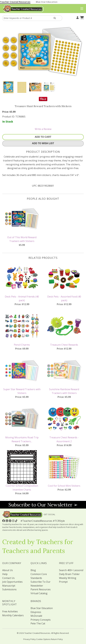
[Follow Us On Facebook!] (4, 521)
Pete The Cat (38, 623)
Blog (33, 570)
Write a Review (43, 129)
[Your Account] (77, 17)
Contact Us (8, 578)
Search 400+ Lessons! (71, 570)
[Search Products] (55, 18)
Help (5, 574)
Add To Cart (43, 137)
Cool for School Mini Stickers (64, 486)
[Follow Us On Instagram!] (14, 521)
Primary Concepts (41, 620)
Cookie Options (43, 639)
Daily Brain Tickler (69, 574)
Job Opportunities (12, 582)
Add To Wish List (43, 143)
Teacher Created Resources (15, 2)
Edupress (36, 612)
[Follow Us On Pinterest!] (10, 521)
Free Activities (10, 611)
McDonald (36, 616)
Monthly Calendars (13, 615)
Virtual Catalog (39, 593)
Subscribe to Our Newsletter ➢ (43, 505)
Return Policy (57, 639)
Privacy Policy (30, 639)
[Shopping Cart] (81, 17)
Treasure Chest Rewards (64, 345)
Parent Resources (41, 589)
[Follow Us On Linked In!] (7, 521)
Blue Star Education (47, 2)
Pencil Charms (22, 345)
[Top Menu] (81, 9)
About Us (8, 570)
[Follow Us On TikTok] (17, 521)
